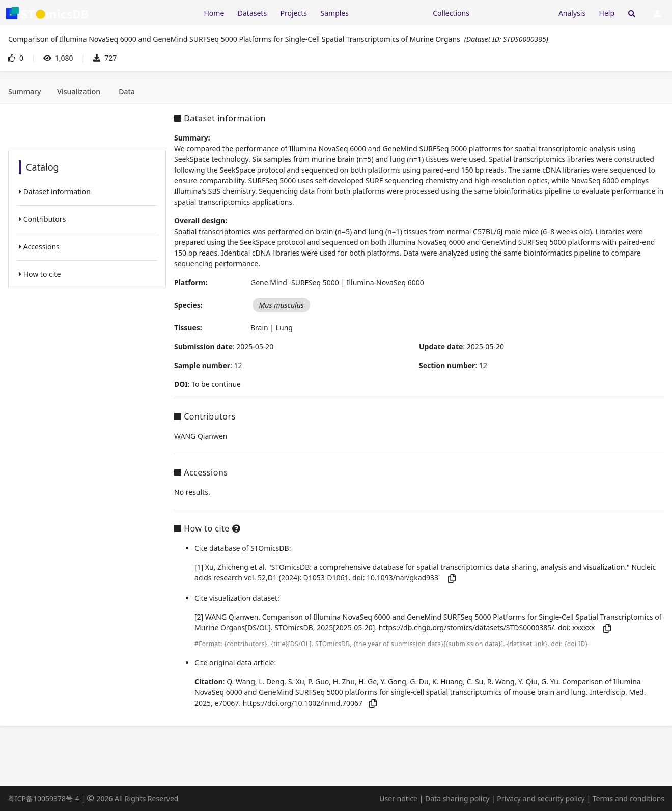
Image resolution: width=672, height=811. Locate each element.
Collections (451, 13)
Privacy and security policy (541, 799)
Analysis (572, 13)
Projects (294, 13)
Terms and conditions (628, 799)
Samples (335, 13)
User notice (398, 799)
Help (607, 13)
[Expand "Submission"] (514, 12)
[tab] (24, 92)
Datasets (252, 13)
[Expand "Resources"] (390, 12)
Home (214, 13)
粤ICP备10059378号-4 (44, 799)
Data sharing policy (457, 799)
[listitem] (87, 192)
